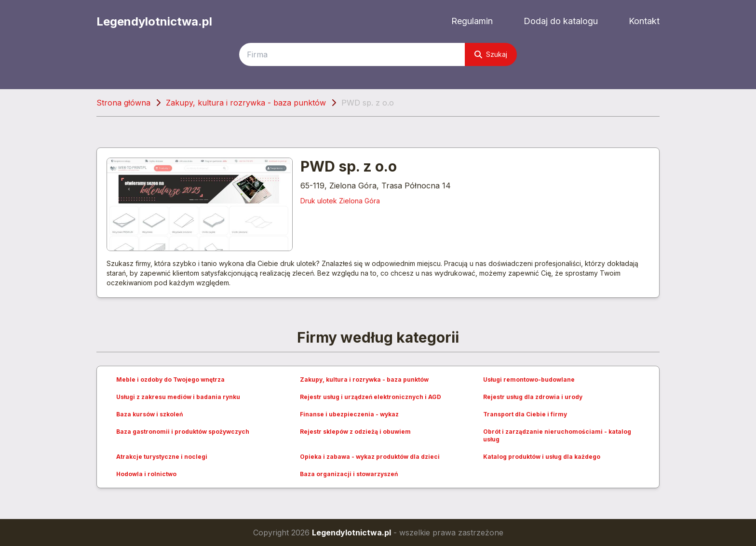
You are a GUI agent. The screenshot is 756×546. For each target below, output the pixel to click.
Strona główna (123, 103)
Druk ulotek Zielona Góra (340, 201)
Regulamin (472, 21)
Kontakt (644, 21)
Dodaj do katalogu (561, 21)
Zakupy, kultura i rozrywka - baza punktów (246, 103)
